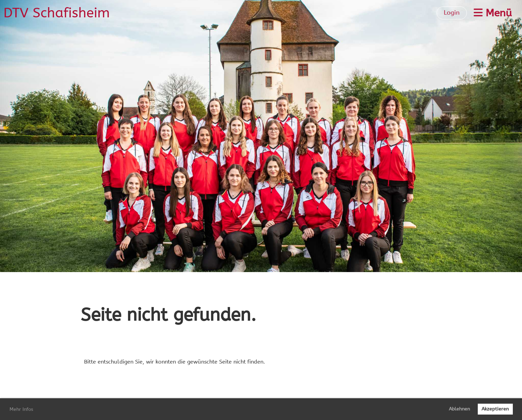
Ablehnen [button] (459, 409)
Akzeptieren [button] (495, 409)
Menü (493, 13)
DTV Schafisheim (57, 13)
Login (452, 13)
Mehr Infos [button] (21, 409)
